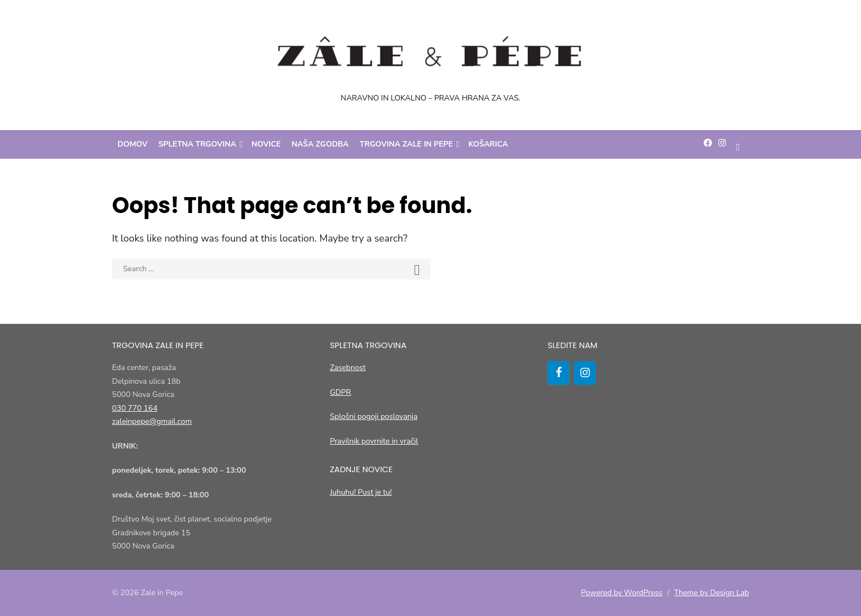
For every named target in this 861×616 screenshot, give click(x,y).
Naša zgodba (320, 144)
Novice (266, 144)
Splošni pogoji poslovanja (374, 416)
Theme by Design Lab (712, 593)
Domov (133, 144)
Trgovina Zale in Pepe (406, 144)
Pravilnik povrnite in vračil (374, 441)
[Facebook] (558, 373)
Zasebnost (348, 368)
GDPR (341, 392)
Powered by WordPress (622, 593)
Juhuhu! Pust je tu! (361, 492)
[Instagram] (585, 373)
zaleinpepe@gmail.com (152, 421)
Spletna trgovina (198, 144)
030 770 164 (135, 408)
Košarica (488, 144)
